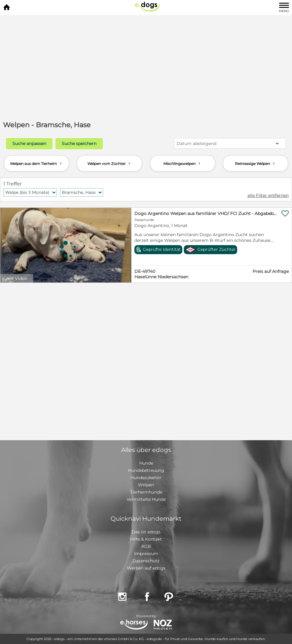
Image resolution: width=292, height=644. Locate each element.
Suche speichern (79, 144)
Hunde (146, 463)
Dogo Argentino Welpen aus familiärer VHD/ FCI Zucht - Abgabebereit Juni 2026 (206, 213)
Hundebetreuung (146, 470)
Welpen (146, 485)
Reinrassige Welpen (256, 163)
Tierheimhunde (146, 492)
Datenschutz (146, 561)
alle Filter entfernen (268, 195)
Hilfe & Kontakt (146, 539)
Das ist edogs (146, 532)
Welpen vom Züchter (110, 163)
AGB (146, 546)
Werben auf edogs (146, 568)
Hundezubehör (146, 478)
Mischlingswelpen (182, 163)
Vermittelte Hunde (146, 499)
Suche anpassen (29, 144)
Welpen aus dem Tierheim (36, 163)
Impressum (146, 554)
